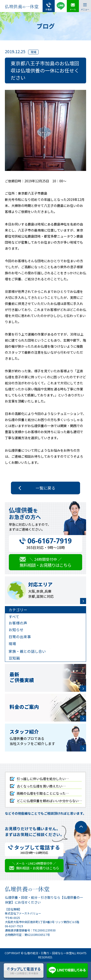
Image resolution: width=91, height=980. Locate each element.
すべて (14, 617)
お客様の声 (18, 623)
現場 (12, 644)
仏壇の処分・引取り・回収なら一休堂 (48, 953)
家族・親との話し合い (27, 651)
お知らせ (16, 630)
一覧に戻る (45, 488)
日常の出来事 (20, 637)
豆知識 (14, 658)
